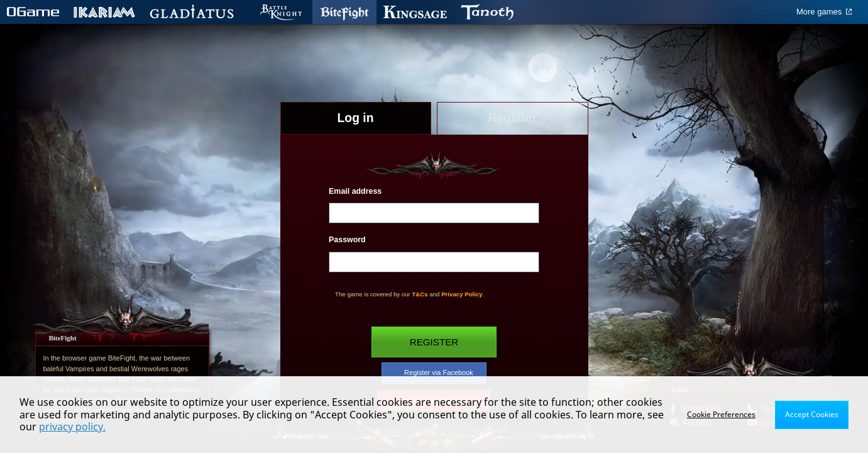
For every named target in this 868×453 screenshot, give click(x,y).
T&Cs (420, 294)
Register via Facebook (433, 373)
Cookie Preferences (721, 414)
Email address (355, 191)
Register (434, 342)
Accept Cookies (812, 414)
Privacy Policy (462, 294)
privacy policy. (72, 427)
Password (347, 240)
